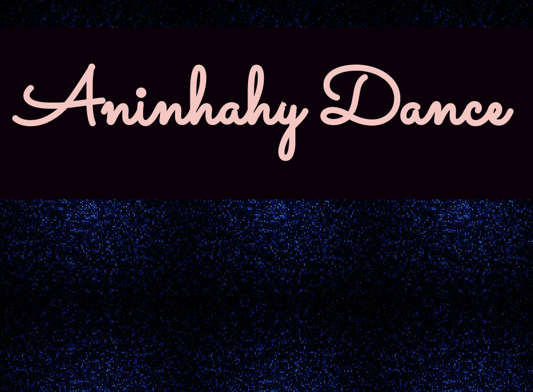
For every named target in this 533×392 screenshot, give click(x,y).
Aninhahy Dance (261, 108)
